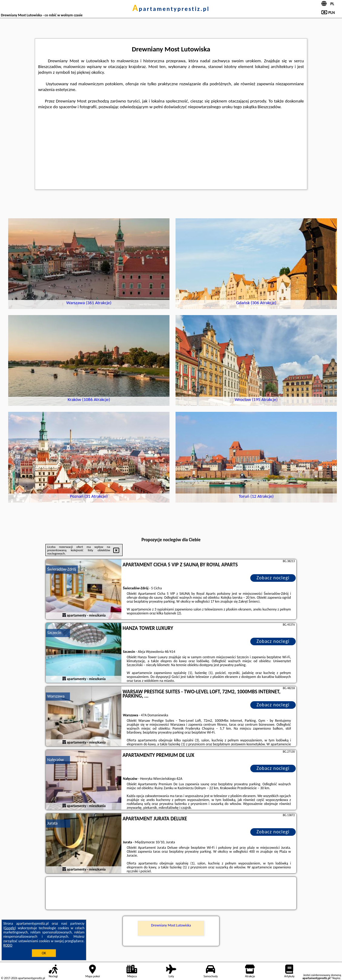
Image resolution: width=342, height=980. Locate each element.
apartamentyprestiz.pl (171, 9)
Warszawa (56, 696)
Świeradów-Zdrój (62, 569)
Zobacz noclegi (273, 578)
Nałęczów (56, 760)
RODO (8, 945)
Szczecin (54, 633)
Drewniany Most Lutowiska (171, 925)
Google (10, 928)
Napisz (336, 978)
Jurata (52, 823)
